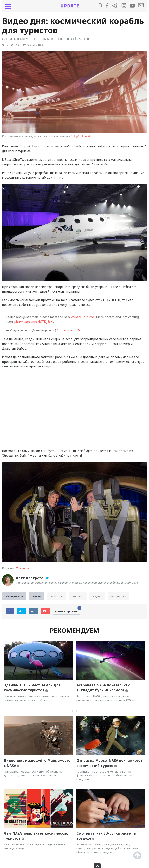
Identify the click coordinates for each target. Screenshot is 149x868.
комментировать (68, 610)
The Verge (23, 568)
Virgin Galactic (82, 136)
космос (78, 596)
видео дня (119, 596)
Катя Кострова (30, 578)
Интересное (14, 596)
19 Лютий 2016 (68, 330)
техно (37, 596)
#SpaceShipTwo (83, 317)
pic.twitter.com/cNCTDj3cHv (34, 322)
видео (97, 596)
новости (57, 596)
